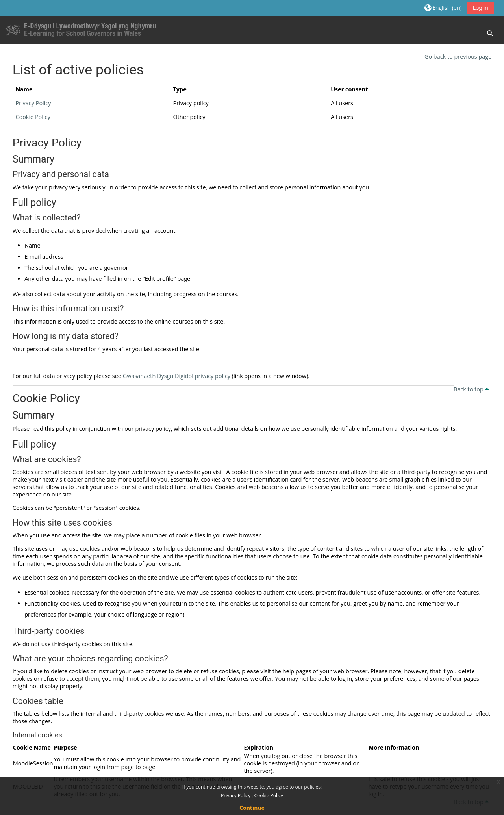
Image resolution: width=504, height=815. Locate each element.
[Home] (83, 30)
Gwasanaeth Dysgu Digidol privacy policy (177, 376)
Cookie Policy (268, 796)
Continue (252, 808)
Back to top (471, 389)
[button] (443, 8)
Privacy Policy (236, 796)
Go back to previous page (458, 56)
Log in (481, 8)
